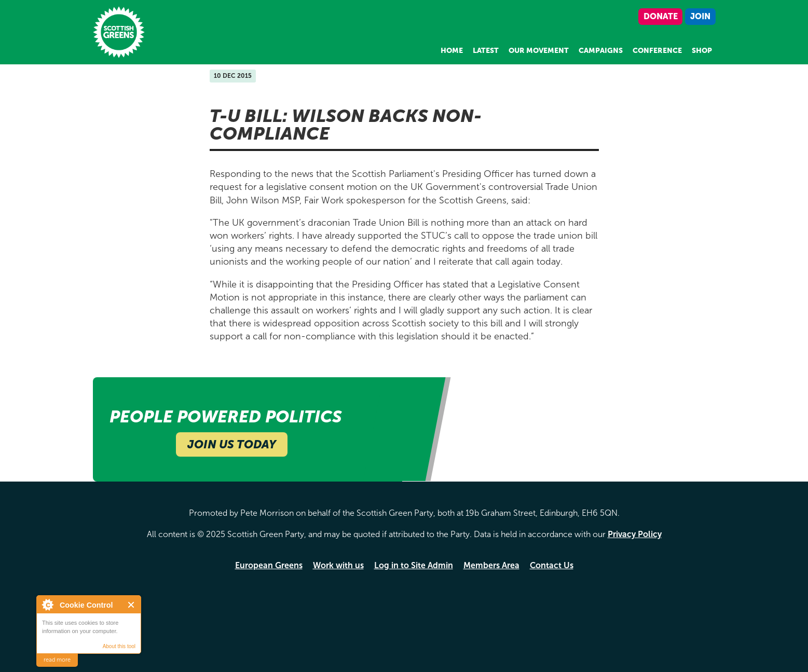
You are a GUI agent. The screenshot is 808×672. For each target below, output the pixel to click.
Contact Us (552, 565)
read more (57, 660)
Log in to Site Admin (414, 565)
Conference (657, 51)
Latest (486, 51)
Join (700, 16)
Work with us (338, 565)
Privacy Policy (635, 534)
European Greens (269, 565)
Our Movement (539, 51)
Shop (702, 51)
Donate (661, 16)
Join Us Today (232, 444)
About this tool (119, 646)
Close (132, 605)
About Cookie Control (47, 605)
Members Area (491, 565)
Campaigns (601, 51)
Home (452, 51)
